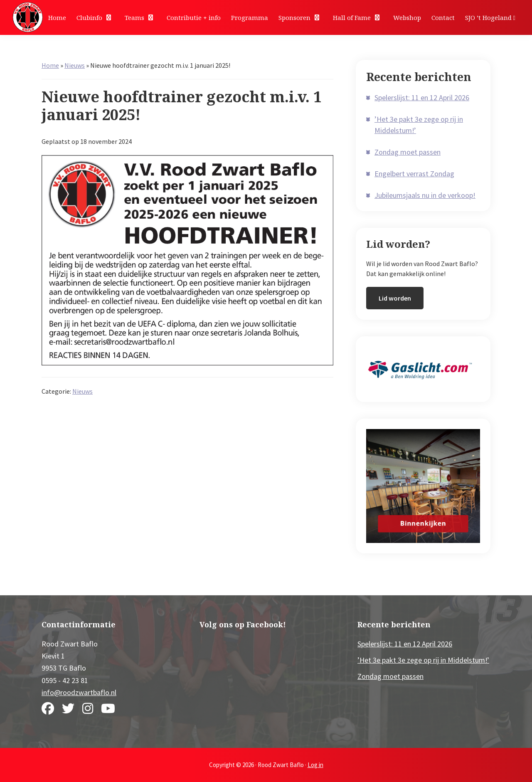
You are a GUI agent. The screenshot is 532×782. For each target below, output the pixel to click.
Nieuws (75, 65)
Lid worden (395, 298)
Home (50, 65)
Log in (315, 765)
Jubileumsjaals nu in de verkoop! (425, 195)
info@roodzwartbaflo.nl (79, 692)
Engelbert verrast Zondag (414, 174)
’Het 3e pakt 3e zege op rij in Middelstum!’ (423, 660)
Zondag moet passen (408, 152)
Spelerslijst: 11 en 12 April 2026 (422, 97)
